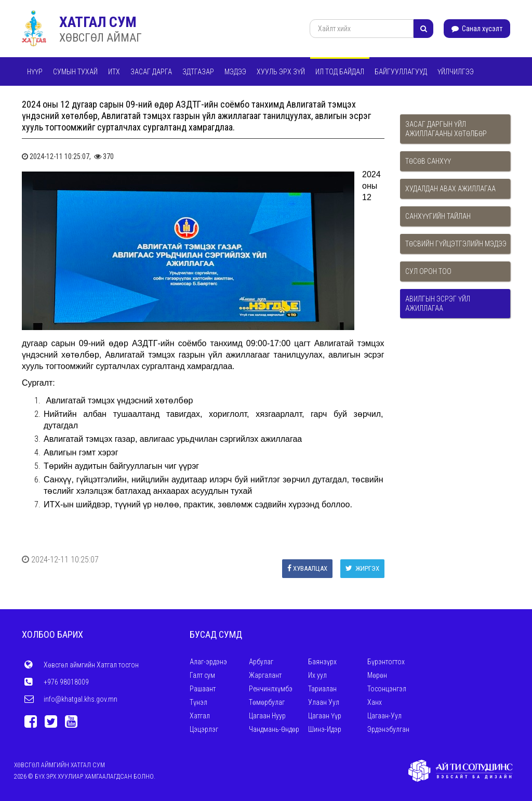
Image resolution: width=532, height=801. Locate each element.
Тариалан (322, 689)
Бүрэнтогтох (386, 662)
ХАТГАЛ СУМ (98, 22)
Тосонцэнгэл (387, 689)
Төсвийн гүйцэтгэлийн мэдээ (456, 244)
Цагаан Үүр (325, 716)
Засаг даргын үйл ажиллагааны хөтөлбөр (446, 129)
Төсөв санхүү (428, 161)
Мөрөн (377, 675)
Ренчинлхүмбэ (271, 689)
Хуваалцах (307, 568)
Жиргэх (362, 568)
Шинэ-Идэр (325, 729)
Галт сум (202, 675)
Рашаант (203, 689)
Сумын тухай (75, 72)
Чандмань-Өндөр (274, 729)
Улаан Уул (324, 702)
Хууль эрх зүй (281, 72)
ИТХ (114, 72)
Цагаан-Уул (384, 716)
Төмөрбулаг (267, 702)
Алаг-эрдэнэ (208, 662)
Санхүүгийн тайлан (438, 216)
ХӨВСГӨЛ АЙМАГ (101, 38)
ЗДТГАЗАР (198, 72)
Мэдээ (235, 72)
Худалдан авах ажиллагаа (450, 189)
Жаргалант (265, 675)
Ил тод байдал (340, 72)
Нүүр (35, 72)
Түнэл (198, 702)
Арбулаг (261, 662)
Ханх (375, 702)
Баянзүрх (322, 662)
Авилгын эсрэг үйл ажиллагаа (438, 304)
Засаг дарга (151, 72)
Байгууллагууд (401, 72)
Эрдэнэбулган (388, 729)
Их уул (317, 675)
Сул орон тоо (428, 271)
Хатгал (200, 716)
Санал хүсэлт (477, 29)
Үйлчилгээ (456, 72)
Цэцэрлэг (204, 729)
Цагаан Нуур (267, 716)
